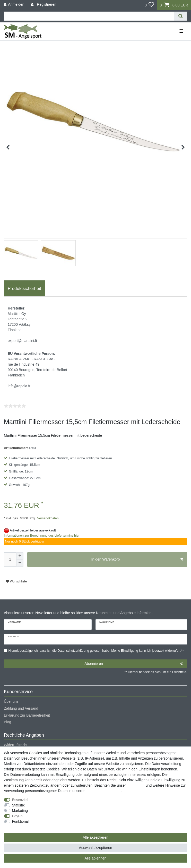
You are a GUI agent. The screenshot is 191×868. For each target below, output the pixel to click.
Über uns (11, 701)
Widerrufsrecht (16, 745)
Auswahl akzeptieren (95, 848)
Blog (7, 722)
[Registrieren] (44, 5)
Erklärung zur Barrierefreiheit (27, 715)
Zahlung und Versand (21, 708)
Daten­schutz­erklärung (103, 791)
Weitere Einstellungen (21, 827)
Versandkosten (47, 518)
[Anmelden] (14, 5)
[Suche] (181, 16)
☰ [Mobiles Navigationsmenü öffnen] (181, 31)
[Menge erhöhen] (20, 556)
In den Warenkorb (137, 560)
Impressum (136, 785)
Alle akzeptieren (95, 837)
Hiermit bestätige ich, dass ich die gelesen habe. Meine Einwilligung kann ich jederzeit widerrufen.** (96, 651)
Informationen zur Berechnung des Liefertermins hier (42, 536)
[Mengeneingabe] (10, 560)
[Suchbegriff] (89, 16)
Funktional (20, 821)
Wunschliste (16, 581)
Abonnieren (134, 664)
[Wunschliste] (149, 5)
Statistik (18, 805)
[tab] (24, 288)
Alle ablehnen (96, 858)
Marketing (20, 811)
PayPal (18, 816)
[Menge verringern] (20, 563)
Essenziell (20, 800)
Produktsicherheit (24, 289)
